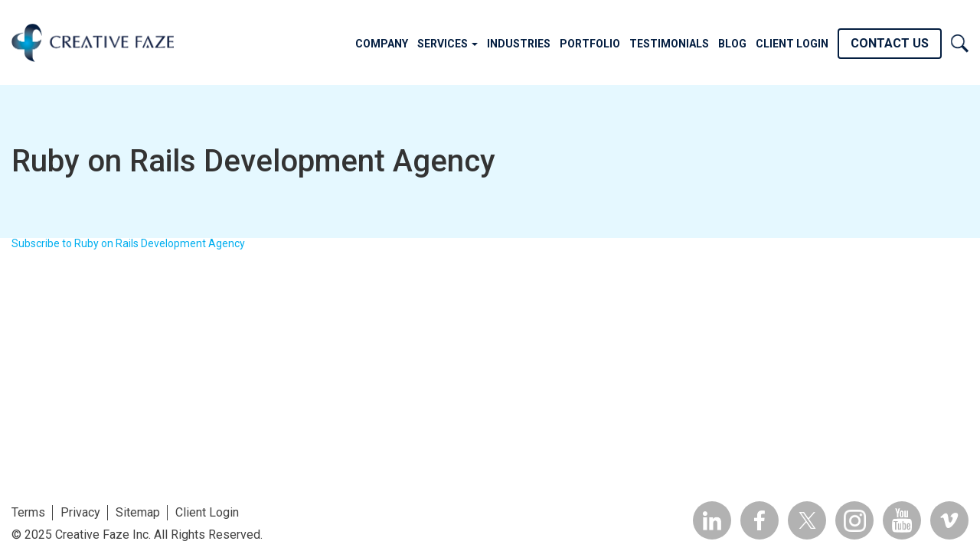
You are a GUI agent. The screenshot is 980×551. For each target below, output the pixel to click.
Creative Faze (93, 42)
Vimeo (949, 520)
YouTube (902, 520)
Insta (854, 520)
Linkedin (712, 520)
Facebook (759, 520)
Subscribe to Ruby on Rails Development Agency (128, 243)
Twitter (807, 520)
